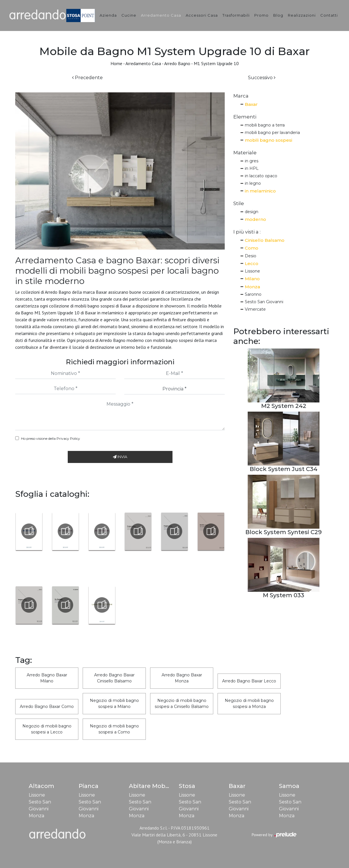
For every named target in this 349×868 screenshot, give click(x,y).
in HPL (252, 168)
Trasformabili (236, 15)
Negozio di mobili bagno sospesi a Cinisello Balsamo (182, 703)
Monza (252, 287)
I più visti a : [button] (247, 232)
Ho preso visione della (51, 438)
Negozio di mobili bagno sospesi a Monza (249, 703)
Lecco (252, 263)
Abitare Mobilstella (157, 786)
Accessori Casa (202, 15)
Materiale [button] (245, 153)
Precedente (87, 78)
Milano (252, 279)
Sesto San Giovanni (264, 302)
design (252, 212)
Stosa (187, 786)
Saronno (253, 294)
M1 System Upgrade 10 (216, 63)
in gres (252, 161)
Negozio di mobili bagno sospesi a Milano (114, 703)
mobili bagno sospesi (268, 140)
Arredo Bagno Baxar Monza (182, 678)
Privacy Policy (68, 438)
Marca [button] (241, 96)
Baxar (251, 104)
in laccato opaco (261, 176)
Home (116, 63)
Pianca (89, 786)
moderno (255, 219)
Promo (261, 15)
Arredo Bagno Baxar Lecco (249, 681)
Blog (278, 15)
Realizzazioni (302, 15)
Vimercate (255, 309)
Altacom (41, 786)
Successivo (262, 78)
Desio (251, 256)
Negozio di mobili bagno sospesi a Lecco (47, 729)
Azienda (108, 15)
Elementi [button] (245, 117)
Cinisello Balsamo (265, 240)
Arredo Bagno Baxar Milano (47, 678)
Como (252, 248)
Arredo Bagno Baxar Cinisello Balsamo (114, 678)
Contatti (329, 15)
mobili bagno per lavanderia (272, 133)
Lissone (252, 271)
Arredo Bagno (177, 63)
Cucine (129, 15)
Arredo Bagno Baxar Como (47, 707)
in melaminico (260, 191)
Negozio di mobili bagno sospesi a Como (114, 729)
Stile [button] (239, 203)
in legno (253, 183)
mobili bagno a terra (265, 125)
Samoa (289, 786)
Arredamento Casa (161, 15)
